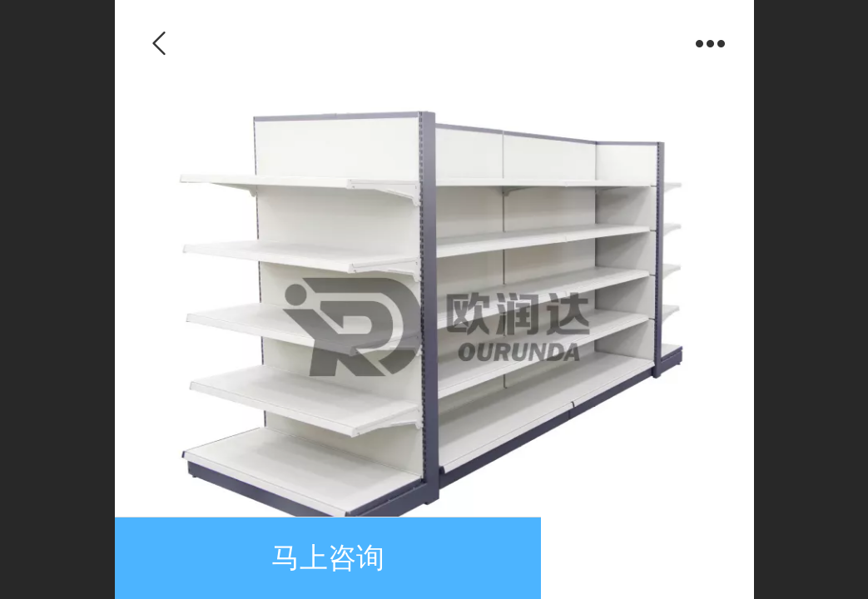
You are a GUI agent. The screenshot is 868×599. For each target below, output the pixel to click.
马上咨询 (328, 558)
